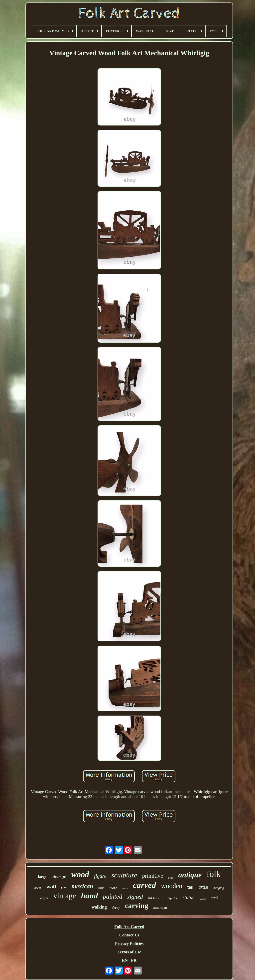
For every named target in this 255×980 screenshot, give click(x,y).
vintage (64, 896)
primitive (153, 876)
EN (125, 960)
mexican (82, 886)
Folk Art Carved (129, 927)
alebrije (59, 876)
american (160, 908)
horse (125, 888)
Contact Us (129, 935)
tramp (203, 899)
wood (80, 874)
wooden (172, 886)
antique (190, 875)
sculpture (124, 875)
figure (100, 876)
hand (90, 896)
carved (145, 885)
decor (38, 888)
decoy (116, 908)
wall (51, 887)
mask (113, 887)
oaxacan (155, 898)
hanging (219, 888)
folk (214, 874)
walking (99, 907)
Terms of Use (129, 952)
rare (101, 888)
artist (203, 887)
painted (113, 896)
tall (191, 887)
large (42, 877)
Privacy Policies (129, 944)
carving (137, 906)
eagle (44, 898)
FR (134, 960)
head (171, 878)
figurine (173, 898)
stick (215, 898)
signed (135, 897)
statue (189, 897)
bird (64, 888)
